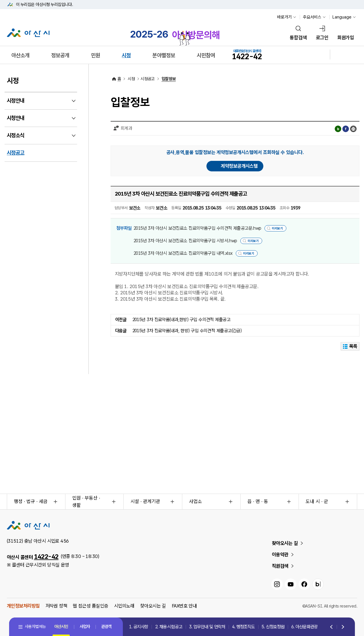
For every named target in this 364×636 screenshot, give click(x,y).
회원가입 (346, 38)
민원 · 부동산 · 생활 (86, 502)
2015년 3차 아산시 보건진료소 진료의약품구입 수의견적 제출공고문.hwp (197, 228)
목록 (350, 346)
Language (342, 17)
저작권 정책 (56, 606)
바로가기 (284, 17)
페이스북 (346, 129)
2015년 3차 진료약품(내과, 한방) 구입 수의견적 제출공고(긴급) (187, 331)
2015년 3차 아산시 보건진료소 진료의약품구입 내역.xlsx (183, 253)
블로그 (338, 129)
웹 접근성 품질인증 (90, 606)
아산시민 (61, 627)
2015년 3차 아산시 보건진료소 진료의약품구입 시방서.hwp (185, 241)
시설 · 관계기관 (145, 501)
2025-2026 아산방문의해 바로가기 (175, 33)
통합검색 (298, 38)
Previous (332, 627)
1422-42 (46, 557)
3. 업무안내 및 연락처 (207, 627)
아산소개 (20, 55)
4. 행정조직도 (243, 627)
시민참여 (206, 55)
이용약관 (280, 555)
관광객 (106, 627)
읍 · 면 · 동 (258, 501)
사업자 (85, 627)
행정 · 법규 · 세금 (31, 501)
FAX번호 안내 (184, 606)
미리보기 (277, 228)
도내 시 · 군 (317, 501)
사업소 (196, 501)
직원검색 (280, 566)
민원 (96, 55)
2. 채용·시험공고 (169, 627)
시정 (126, 55)
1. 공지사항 (139, 627)
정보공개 (60, 55)
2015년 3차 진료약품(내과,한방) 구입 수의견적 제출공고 (181, 320)
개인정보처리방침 (23, 606)
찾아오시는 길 (285, 543)
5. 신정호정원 (273, 627)
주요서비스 (312, 17)
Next (342, 627)
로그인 (322, 38)
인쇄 (353, 129)
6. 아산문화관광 (304, 627)
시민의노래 (124, 606)
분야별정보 (164, 55)
